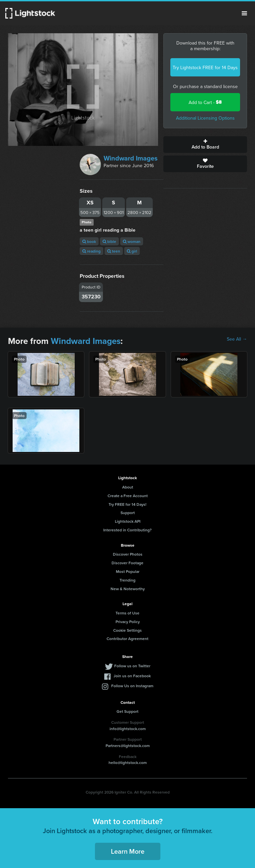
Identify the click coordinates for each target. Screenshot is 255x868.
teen (114, 251)
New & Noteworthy (128, 589)
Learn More (128, 851)
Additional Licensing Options (205, 118)
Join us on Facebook (132, 676)
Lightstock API (128, 521)
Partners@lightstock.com (128, 746)
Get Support (127, 711)
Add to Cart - (205, 102)
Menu (244, 13)
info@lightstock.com (128, 729)
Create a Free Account (128, 496)
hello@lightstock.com (128, 762)
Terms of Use (127, 613)
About (128, 487)
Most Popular (128, 571)
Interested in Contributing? (127, 530)
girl (132, 251)
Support (128, 513)
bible (109, 241)
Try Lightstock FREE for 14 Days (205, 67)
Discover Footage (127, 563)
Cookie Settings (127, 630)
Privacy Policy (128, 622)
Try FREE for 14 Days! (127, 504)
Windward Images (131, 158)
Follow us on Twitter (132, 666)
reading (91, 251)
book (89, 241)
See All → (237, 339)
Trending (127, 580)
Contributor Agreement (127, 639)
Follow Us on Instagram (132, 686)
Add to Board (205, 145)
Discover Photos (128, 554)
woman (132, 241)
